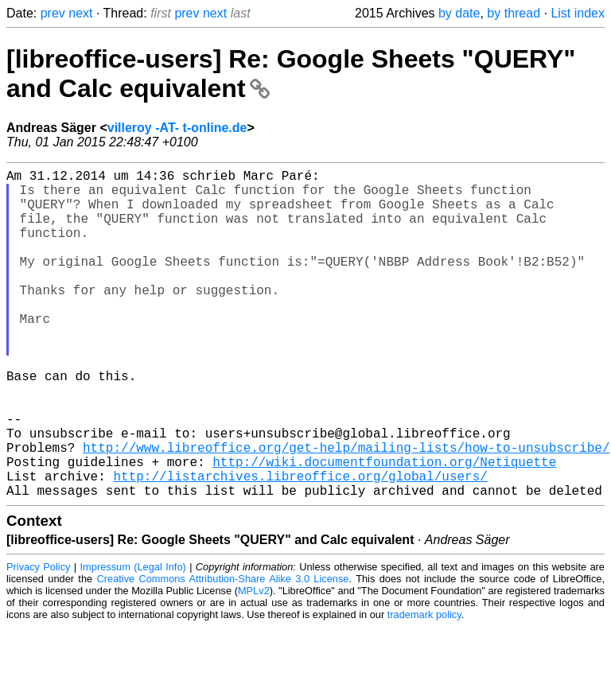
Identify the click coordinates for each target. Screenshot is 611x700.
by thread (514, 13)
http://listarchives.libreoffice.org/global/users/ (300, 546)
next (80, 13)
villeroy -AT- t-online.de (177, 128)
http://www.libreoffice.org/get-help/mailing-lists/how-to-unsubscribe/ (346, 511)
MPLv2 (254, 664)
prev (53, 13)
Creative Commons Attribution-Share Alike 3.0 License (223, 652)
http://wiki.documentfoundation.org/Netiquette (384, 528)
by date (459, 13)
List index (578, 13)
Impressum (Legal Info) (133, 640)
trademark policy (424, 688)
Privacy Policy (38, 640)
